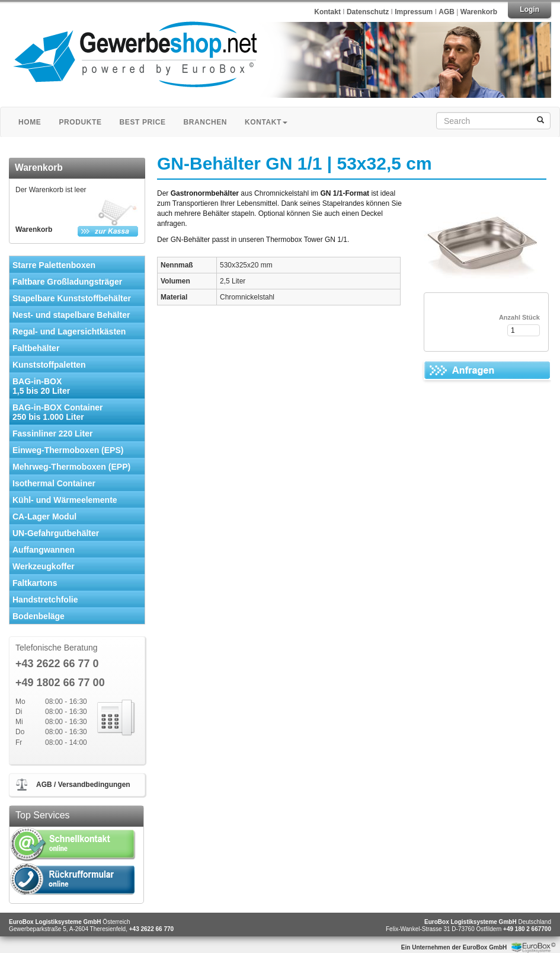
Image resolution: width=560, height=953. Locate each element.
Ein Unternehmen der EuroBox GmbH (454, 947)
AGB (447, 12)
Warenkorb (479, 12)
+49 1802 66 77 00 (60, 683)
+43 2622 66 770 (151, 929)
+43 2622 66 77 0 (57, 664)
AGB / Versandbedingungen (83, 785)
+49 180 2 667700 (527, 929)
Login (529, 9)
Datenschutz (369, 12)
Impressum (415, 12)
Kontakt (327, 12)
